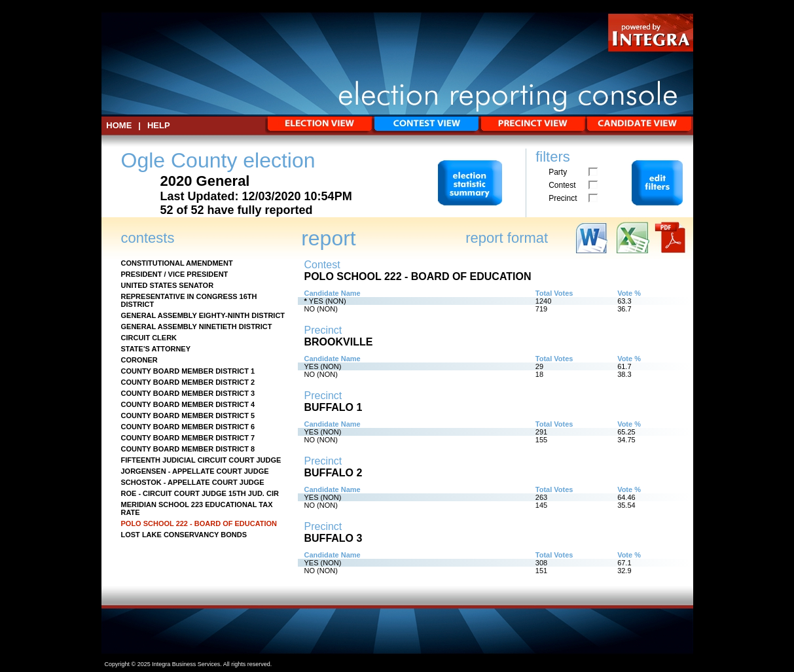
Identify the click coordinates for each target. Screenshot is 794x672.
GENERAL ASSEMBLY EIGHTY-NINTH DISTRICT (203, 315)
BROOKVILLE (339, 342)
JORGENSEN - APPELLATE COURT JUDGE (195, 471)
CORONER (139, 360)
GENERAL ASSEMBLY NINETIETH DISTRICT (197, 327)
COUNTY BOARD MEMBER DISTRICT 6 (188, 427)
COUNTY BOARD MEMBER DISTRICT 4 (188, 404)
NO (310, 309)
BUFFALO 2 (334, 473)
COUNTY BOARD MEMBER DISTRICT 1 (188, 371)
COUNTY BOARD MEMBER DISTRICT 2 (188, 382)
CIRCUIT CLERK (149, 338)
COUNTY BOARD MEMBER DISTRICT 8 (188, 449)
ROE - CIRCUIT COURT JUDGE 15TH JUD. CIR (200, 493)
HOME (119, 125)
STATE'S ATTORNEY (156, 349)
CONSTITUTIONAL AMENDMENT (177, 263)
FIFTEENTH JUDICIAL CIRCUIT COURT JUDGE (201, 460)
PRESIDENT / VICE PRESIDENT (175, 274)
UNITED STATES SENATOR (168, 285)
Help (159, 125)
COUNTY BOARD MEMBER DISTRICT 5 (188, 416)
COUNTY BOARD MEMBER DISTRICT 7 (188, 438)
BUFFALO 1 (334, 407)
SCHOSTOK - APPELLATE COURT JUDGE (193, 482)
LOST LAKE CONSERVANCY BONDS (184, 535)
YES (316, 301)
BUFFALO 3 (334, 538)
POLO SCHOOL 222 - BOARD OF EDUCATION (199, 523)
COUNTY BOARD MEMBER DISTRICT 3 (188, 393)
